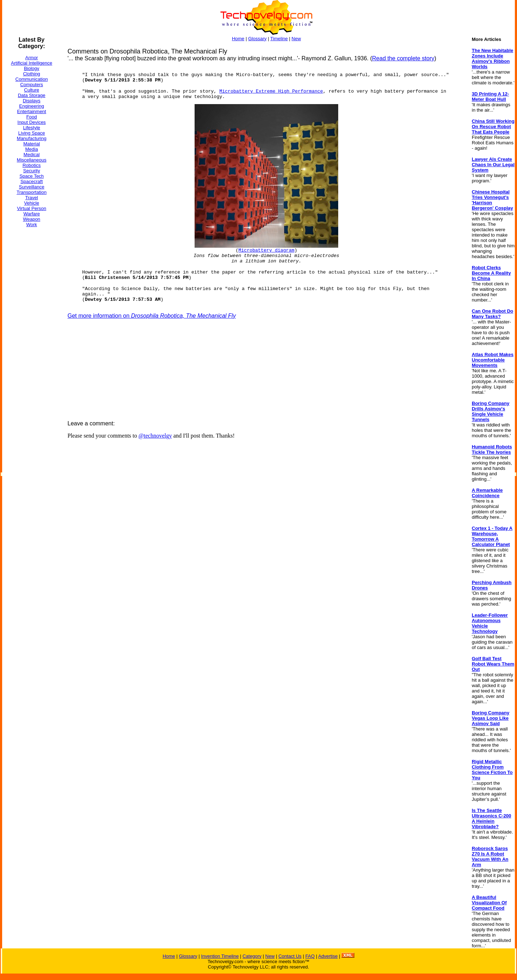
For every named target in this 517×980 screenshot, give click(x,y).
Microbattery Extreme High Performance (271, 91)
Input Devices (32, 122)
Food (32, 117)
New (296, 39)
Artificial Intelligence (32, 63)
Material (32, 144)
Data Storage (32, 95)
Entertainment (32, 111)
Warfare (32, 214)
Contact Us (290, 956)
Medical (32, 155)
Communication (32, 79)
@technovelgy (155, 436)
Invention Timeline (220, 956)
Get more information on (152, 316)
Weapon (32, 219)
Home (238, 39)
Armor (31, 58)
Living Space (32, 133)
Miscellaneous (32, 160)
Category (252, 956)
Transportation (31, 192)
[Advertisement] (31, 341)
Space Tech (32, 176)
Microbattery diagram (266, 250)
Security (32, 171)
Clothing (32, 74)
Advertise (328, 956)
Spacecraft (32, 181)
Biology (32, 68)
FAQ (310, 956)
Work (32, 225)
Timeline (279, 39)
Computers (32, 85)
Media (31, 149)
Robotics (32, 165)
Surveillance (32, 187)
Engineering (31, 106)
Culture (32, 90)
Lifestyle (32, 128)
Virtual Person (31, 208)
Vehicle (32, 203)
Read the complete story (403, 58)
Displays (31, 101)
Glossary (257, 39)
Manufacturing (32, 138)
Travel (32, 198)
